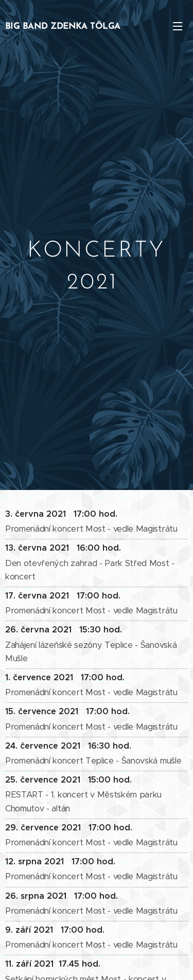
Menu (178, 26)
